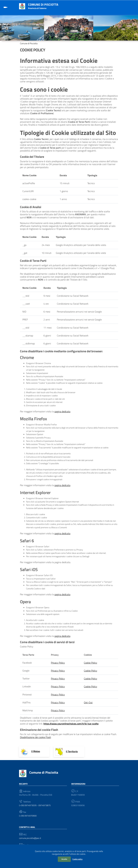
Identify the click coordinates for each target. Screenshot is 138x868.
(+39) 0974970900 (28, 816)
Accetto (64, 859)
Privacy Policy (58, 663)
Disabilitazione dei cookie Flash (36, 737)
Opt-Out (88, 702)
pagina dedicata (62, 411)
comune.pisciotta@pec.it (30, 838)
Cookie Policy (91, 663)
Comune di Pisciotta (43, 4)
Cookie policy (77, 859)
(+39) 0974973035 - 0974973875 (35, 805)
